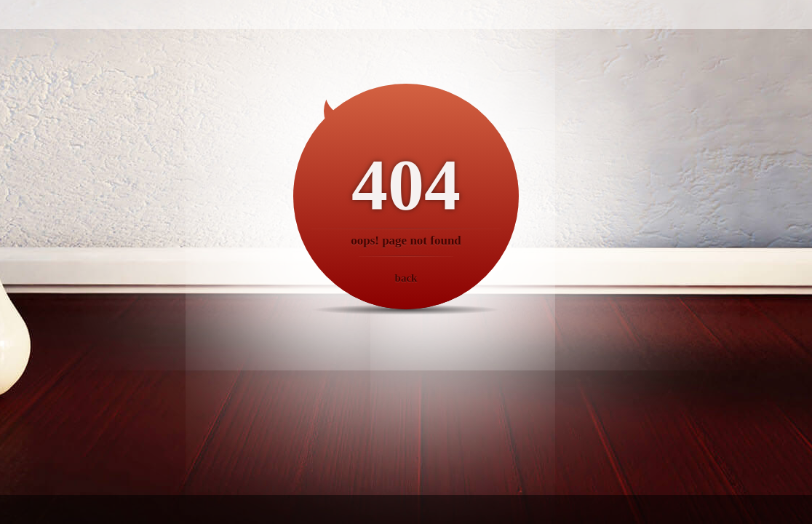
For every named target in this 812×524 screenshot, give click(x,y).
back (406, 278)
